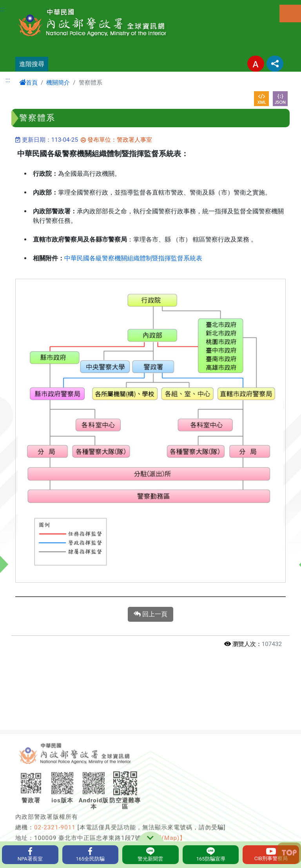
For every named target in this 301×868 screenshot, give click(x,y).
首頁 (28, 83)
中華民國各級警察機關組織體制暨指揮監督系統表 (133, 258)
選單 (290, 14)
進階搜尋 (32, 64)
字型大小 (256, 64)
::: (2, 9)
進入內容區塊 (19, 5)
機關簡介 (58, 83)
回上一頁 (150, 614)
